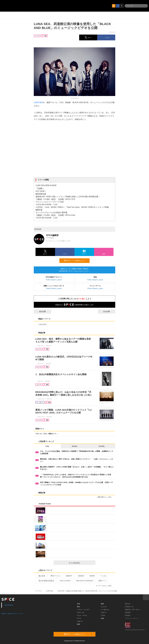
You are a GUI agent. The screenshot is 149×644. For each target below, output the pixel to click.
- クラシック (80, 612)
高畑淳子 (68, 576)
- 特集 (102, 618)
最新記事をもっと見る (106, 497)
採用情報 (128, 612)
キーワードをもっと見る (105, 586)
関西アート (102, 581)
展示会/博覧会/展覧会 (45, 581)
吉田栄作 (80, 576)
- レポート (103, 612)
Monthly (102, 446)
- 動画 (102, 604)
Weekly (74, 446)
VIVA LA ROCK (64, 581)
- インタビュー (105, 610)
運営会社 (128, 604)
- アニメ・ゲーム (82, 615)
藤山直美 (41, 576)
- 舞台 (78, 607)
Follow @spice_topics (54, 280)
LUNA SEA (38, 102)
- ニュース (103, 607)
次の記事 (109, 311)
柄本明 (91, 576)
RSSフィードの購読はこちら (76, 261)
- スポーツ (80, 621)
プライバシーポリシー (132, 618)
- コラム (103, 615)
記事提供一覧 (129, 607)
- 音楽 (78, 604)
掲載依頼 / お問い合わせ (132, 610)
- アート (79, 618)
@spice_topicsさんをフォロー (12, 614)
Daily (47, 446)
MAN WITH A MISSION (83, 581)
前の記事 (40, 311)
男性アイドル (54, 576)
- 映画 (78, 624)
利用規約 (128, 615)
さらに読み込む (81, 563)
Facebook (9, 605)
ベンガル (102, 576)
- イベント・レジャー (83, 610)
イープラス (38, 591)
